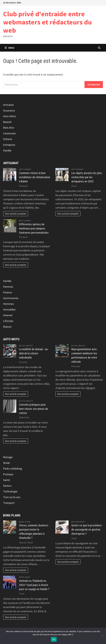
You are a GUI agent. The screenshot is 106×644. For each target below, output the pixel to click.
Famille (7, 150)
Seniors (7, 486)
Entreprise (9, 145)
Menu (10, 48)
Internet (8, 315)
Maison (7, 327)
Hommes (8, 304)
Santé (6, 480)
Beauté (7, 122)
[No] (102, 636)
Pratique (8, 474)
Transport (9, 503)
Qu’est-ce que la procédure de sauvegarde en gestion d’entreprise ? (87, 530)
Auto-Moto (10, 116)
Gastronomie (11, 298)
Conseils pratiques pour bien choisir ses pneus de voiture (34, 409)
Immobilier (9, 309)
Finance (8, 292)
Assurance (9, 110)
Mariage (8, 457)
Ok (54, 639)
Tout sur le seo (12, 497)
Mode (6, 463)
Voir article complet (16, 214)
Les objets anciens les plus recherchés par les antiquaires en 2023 (87, 177)
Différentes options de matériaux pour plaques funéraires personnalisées (34, 228)
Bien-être (9, 128)
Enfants (8, 139)
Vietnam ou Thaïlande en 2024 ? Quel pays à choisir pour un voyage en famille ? (34, 585)
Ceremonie (9, 133)
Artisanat (8, 105)
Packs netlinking (13, 469)
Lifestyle (8, 321)
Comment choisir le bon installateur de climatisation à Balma (35, 177)
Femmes (8, 287)
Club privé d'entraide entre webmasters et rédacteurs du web (47, 22)
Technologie (10, 491)
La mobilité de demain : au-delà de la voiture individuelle (34, 353)
